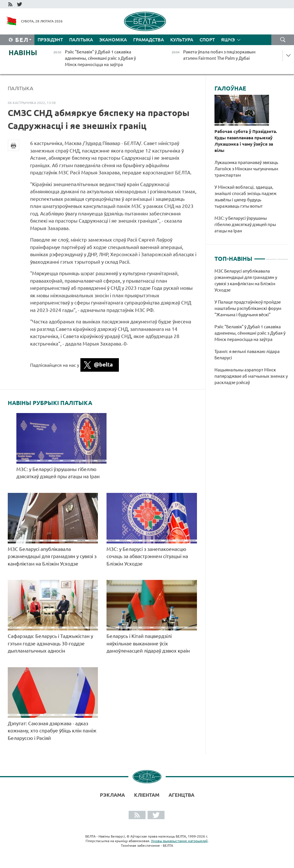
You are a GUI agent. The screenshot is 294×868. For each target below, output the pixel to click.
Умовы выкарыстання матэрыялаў (179, 841)
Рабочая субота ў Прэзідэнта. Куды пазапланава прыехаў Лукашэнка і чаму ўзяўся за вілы (246, 141)
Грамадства (149, 40)
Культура (182, 40)
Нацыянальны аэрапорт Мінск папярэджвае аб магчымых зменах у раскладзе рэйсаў (251, 376)
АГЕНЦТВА (181, 795)
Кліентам (147, 795)
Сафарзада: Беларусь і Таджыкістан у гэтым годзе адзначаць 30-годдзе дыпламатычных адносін (50, 643)
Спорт (207, 40)
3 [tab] (283, 256)
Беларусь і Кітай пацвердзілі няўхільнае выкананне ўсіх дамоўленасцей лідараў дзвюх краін (148, 643)
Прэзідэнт (50, 40)
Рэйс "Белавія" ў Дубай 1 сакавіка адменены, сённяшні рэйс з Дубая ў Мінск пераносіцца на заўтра (250, 333)
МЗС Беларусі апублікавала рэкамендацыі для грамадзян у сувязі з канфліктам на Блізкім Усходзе (52, 556)
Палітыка (81, 40)
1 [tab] (260, 256)
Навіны (23, 53)
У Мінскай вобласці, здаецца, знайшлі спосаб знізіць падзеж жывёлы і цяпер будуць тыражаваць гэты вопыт (245, 197)
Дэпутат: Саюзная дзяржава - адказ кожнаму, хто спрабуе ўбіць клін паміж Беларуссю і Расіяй (52, 731)
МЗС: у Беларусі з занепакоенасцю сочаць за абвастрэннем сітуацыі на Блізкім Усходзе (147, 556)
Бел (22, 40)
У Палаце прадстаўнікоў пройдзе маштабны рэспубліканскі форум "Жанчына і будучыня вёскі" (248, 308)
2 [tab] (271, 256)
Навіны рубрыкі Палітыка (50, 403)
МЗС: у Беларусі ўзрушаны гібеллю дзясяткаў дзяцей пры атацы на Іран (245, 224)
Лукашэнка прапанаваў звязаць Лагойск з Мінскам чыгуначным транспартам (246, 169)
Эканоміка (113, 40)
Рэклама (112, 795)
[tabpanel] (251, 330)
